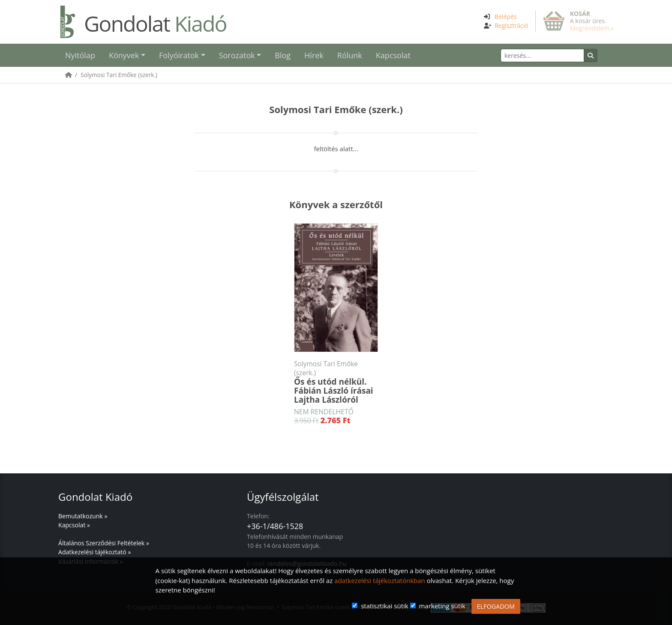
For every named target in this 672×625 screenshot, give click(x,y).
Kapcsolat (393, 55)
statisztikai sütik (385, 606)
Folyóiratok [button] (179, 55)
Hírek (314, 55)
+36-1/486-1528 (275, 526)
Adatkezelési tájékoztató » (94, 552)
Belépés (506, 16)
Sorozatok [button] (237, 55)
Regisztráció (511, 25)
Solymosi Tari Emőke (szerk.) (119, 75)
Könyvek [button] (124, 55)
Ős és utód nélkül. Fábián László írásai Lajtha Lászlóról (336, 382)
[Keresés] (542, 55)
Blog (283, 55)
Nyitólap (80, 55)
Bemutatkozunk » (83, 516)
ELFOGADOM (496, 606)
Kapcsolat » (74, 525)
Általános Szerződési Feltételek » (104, 543)
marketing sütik (442, 606)
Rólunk (350, 55)
